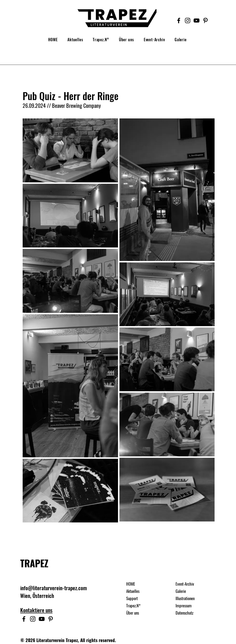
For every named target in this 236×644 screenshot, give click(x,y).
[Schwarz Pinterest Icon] (205, 21)
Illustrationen (185, 598)
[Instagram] (188, 21)
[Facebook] (179, 21)
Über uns (133, 613)
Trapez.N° (133, 606)
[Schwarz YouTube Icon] (197, 21)
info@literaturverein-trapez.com (54, 588)
